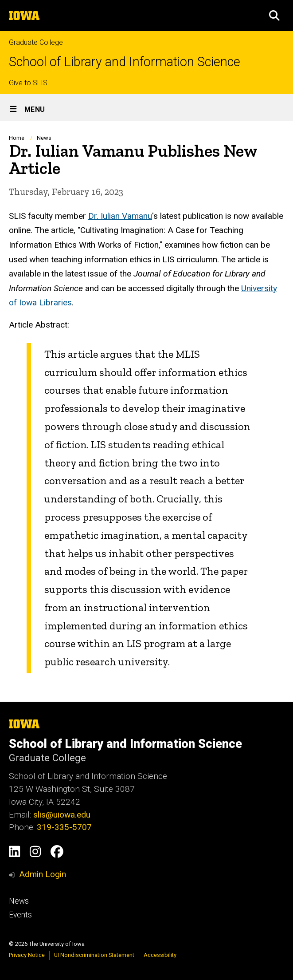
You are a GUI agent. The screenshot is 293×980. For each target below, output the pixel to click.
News (44, 138)
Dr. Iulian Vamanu (120, 215)
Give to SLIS (28, 83)
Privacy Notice (27, 955)
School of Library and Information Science (125, 62)
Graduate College (36, 42)
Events (20, 915)
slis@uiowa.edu (62, 815)
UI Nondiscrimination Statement (94, 955)
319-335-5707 (64, 827)
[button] (274, 16)
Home (17, 138)
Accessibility (160, 955)
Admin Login (43, 874)
